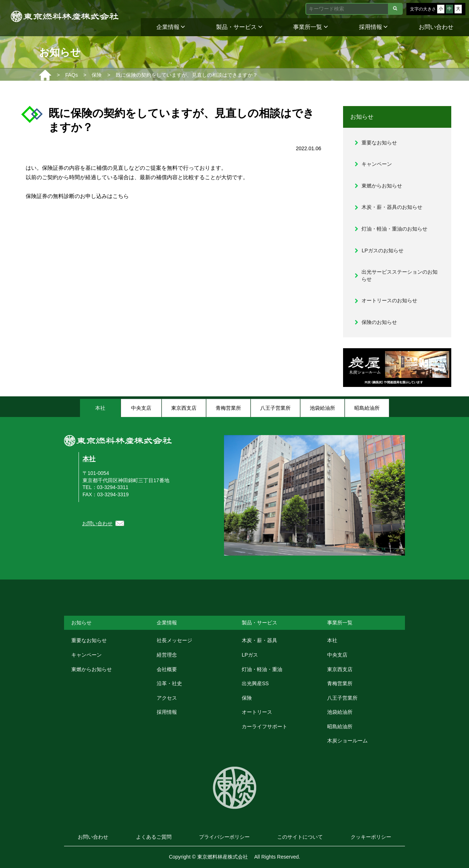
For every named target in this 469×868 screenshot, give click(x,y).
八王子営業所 (342, 698)
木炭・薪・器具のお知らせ (392, 207)
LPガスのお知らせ (382, 250)
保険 (247, 698)
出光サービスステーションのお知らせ (400, 275)
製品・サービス (239, 27)
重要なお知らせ (379, 143)
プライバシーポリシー (224, 837)
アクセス (167, 698)
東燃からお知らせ (382, 186)
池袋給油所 (340, 712)
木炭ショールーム (347, 741)
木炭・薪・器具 (259, 640)
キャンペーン (377, 164)
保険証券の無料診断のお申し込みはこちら (77, 196)
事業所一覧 (310, 27)
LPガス (250, 655)
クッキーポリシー (371, 837)
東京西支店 (340, 669)
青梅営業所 (340, 683)
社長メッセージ (174, 640)
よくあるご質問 (154, 837)
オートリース (257, 712)
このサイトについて (300, 837)
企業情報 (171, 27)
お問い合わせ (436, 27)
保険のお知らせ (379, 322)
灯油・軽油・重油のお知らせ (394, 229)
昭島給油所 (340, 726)
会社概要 (167, 669)
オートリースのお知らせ (389, 300)
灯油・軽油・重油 (262, 669)
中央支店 (337, 655)
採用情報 (373, 27)
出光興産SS (255, 683)
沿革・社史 (169, 683)
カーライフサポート (265, 726)
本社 (89, 459)
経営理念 (167, 655)
